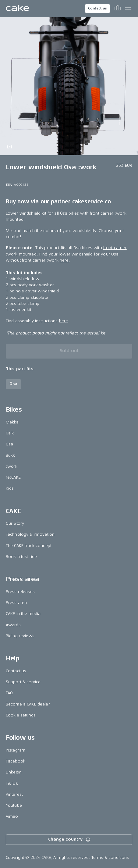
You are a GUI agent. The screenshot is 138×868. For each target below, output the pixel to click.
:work (12, 466)
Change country (69, 840)
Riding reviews (20, 636)
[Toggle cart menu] (118, 9)
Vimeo (12, 816)
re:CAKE (13, 477)
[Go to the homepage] (17, 9)
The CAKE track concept (29, 546)
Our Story (15, 523)
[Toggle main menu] (128, 9)
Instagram (16, 750)
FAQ (9, 693)
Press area (16, 603)
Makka (12, 422)
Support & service (23, 682)
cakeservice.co (92, 202)
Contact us (97, 8)
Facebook (16, 761)
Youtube (14, 805)
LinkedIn (14, 772)
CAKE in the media (23, 614)
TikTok (12, 783)
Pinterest (14, 794)
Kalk (10, 433)
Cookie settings (21, 715)
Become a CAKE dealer (28, 704)
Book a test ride (21, 557)
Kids (10, 488)
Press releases (20, 592)
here (64, 260)
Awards (13, 625)
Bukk (11, 455)
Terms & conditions (110, 857)
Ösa (9, 444)
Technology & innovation (30, 534)
